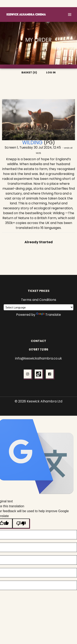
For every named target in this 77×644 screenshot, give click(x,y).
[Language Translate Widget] (38, 307)
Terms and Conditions (39, 300)
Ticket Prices (39, 291)
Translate (49, 315)
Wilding (32, 143)
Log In (69, 4)
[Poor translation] (21, 523)
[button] (70, 15)
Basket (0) (53, 4)
